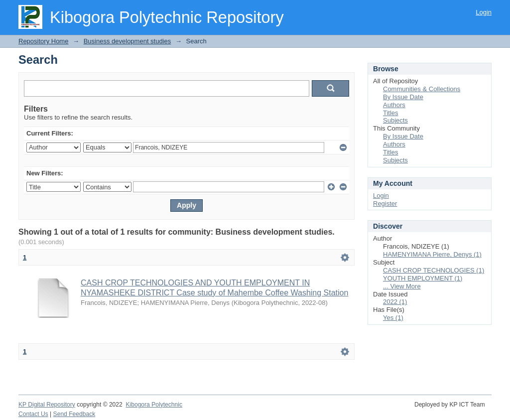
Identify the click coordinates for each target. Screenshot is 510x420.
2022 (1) (395, 302)
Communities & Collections (422, 89)
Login (484, 12)
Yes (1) (393, 318)
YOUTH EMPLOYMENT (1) (423, 278)
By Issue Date (403, 97)
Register (385, 204)
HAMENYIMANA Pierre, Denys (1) (432, 254)
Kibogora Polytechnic (154, 405)
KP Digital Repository (47, 405)
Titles (391, 113)
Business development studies (127, 41)
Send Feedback (74, 414)
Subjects (395, 120)
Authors (394, 105)
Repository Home (43, 41)
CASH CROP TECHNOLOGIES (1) (434, 270)
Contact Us (33, 414)
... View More (402, 286)
